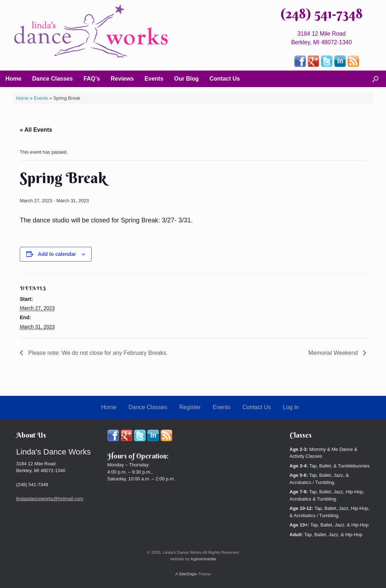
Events (154, 79)
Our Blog (187, 79)
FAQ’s (92, 79)
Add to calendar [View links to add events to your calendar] (57, 254)
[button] (375, 79)
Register (190, 407)
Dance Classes (52, 79)
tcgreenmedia (203, 559)
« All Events (36, 130)
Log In (291, 407)
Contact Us (225, 79)
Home (13, 79)
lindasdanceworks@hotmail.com (50, 499)
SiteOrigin (188, 574)
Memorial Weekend (334, 353)
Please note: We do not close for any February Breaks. (97, 353)
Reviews (122, 79)
